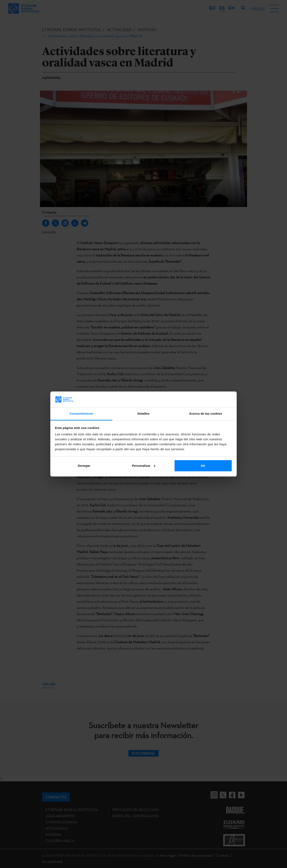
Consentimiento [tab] (81, 414)
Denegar (84, 466)
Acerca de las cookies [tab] (206, 414)
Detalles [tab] (143, 414)
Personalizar (144, 466)
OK (203, 466)
